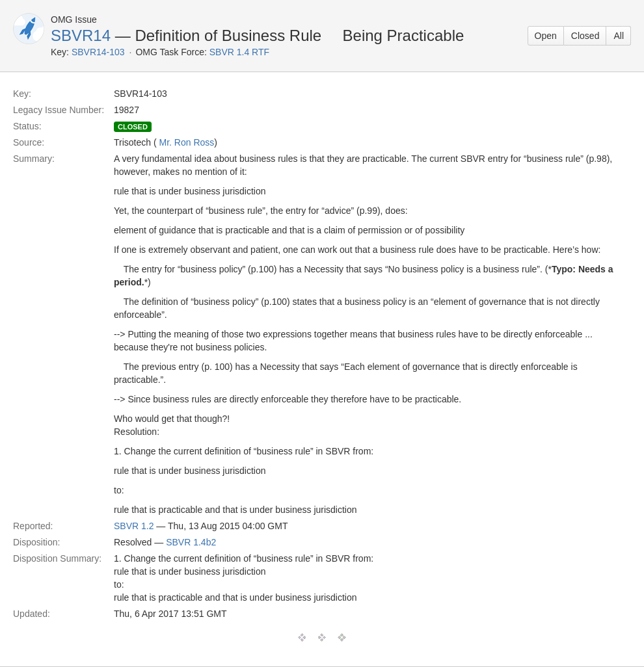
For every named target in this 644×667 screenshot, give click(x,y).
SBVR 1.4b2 (191, 542)
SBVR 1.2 (134, 526)
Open (546, 36)
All (619, 36)
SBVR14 (81, 35)
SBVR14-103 (98, 52)
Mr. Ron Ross (187, 142)
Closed (585, 36)
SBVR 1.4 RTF (239, 52)
